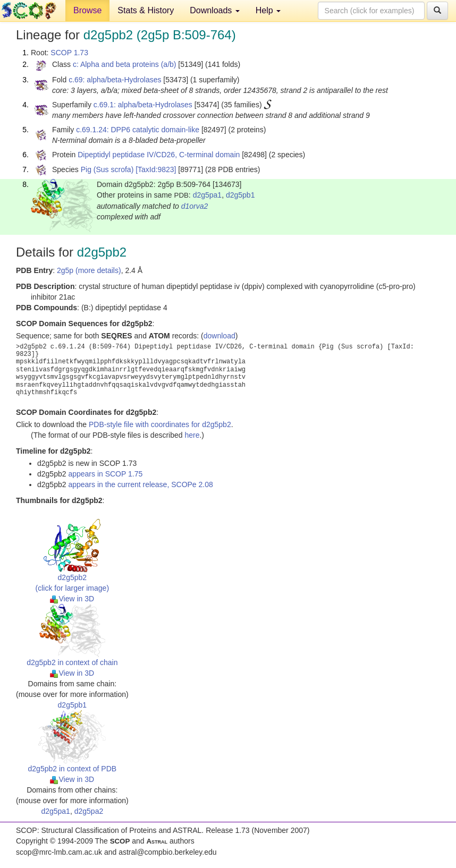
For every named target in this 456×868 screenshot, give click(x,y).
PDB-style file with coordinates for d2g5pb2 (160, 424)
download (219, 336)
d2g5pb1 (240, 195)
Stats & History (146, 10)
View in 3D (72, 599)
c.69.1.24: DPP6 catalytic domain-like (138, 130)
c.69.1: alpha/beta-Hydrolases (143, 105)
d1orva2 (195, 206)
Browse (87, 10)
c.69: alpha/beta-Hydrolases (115, 80)
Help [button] (268, 10)
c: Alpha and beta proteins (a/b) (125, 64)
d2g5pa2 (89, 811)
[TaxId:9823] (156, 169)
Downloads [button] (215, 10)
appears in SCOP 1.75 (105, 474)
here (192, 435)
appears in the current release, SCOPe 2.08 (140, 484)
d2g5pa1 (208, 195)
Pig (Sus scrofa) (107, 169)
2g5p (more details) (89, 270)
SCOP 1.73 (69, 53)
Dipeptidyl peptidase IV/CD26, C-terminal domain (159, 155)
